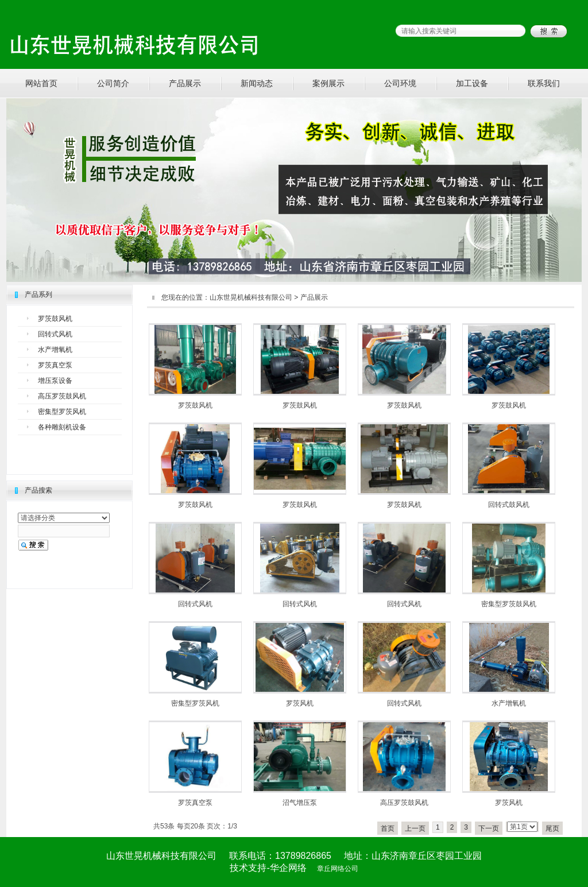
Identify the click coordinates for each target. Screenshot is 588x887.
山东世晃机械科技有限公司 (251, 297)
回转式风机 (55, 334)
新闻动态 (257, 83)
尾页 (552, 828)
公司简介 (113, 83)
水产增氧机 (55, 350)
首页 (388, 828)
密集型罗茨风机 (62, 412)
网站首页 (41, 83)
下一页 (489, 828)
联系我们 (544, 83)
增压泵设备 (55, 381)
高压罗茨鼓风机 (62, 396)
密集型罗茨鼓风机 (509, 604)
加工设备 (472, 83)
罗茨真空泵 (55, 365)
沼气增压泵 (300, 803)
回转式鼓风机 (509, 505)
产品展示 (185, 83)
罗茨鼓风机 (55, 319)
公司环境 (400, 83)
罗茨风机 (300, 703)
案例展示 (328, 83)
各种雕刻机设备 (62, 427)
